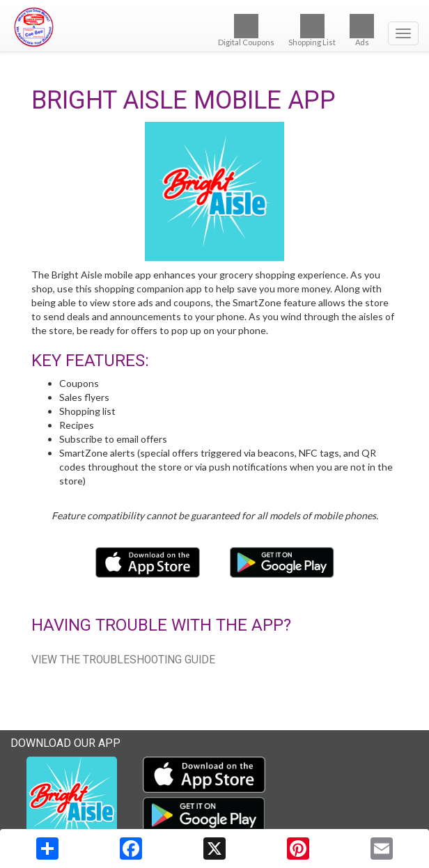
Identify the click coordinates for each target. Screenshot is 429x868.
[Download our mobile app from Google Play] (282, 561)
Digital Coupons (246, 30)
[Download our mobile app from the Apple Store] (149, 561)
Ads (362, 30)
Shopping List (312, 30)
